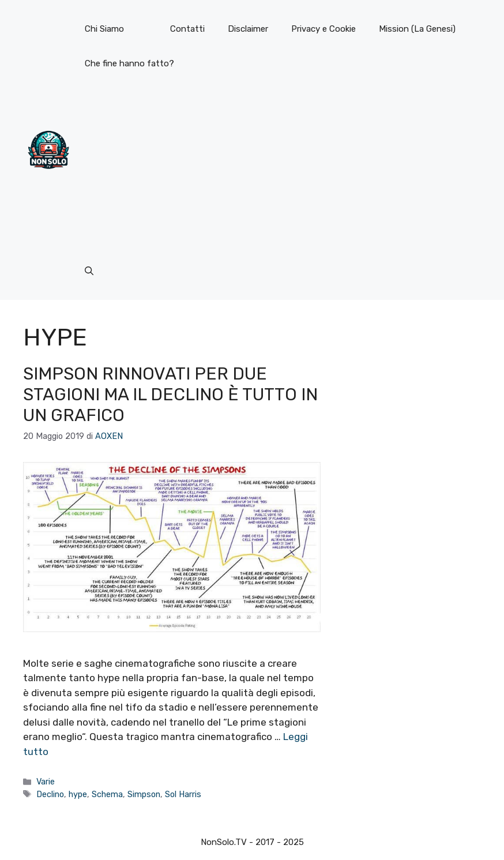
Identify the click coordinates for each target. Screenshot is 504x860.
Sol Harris (183, 794)
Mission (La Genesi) (417, 29)
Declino (50, 794)
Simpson (144, 794)
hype (78, 794)
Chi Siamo (104, 29)
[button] (89, 271)
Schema (107, 794)
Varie (46, 782)
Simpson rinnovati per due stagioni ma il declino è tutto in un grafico (170, 395)
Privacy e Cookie (324, 29)
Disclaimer (248, 29)
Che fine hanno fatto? (129, 63)
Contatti (187, 29)
